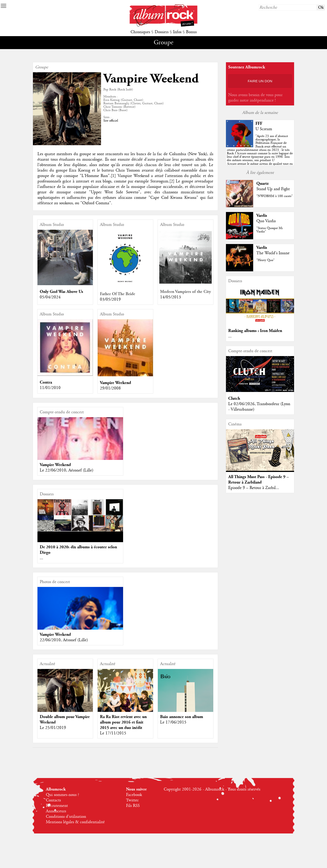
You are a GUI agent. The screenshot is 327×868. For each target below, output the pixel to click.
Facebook (134, 795)
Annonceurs (56, 811)
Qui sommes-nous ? (62, 795)
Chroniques (140, 32)
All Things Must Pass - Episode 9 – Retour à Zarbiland (259, 480)
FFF (259, 123)
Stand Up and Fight (273, 189)
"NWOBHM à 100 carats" (275, 196)
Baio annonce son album (182, 717)
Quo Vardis (266, 221)
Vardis (262, 216)
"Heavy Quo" (265, 260)
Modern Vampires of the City (186, 292)
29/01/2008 (110, 388)
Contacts (53, 800)
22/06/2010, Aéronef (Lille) (64, 640)
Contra (46, 382)
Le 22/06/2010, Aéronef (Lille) (67, 470)
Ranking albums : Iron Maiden (255, 331)
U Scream (264, 129)
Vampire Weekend (115, 383)
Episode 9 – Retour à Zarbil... (254, 488)
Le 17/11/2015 (113, 733)
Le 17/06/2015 (173, 722)
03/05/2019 (110, 299)
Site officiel (111, 121)
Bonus (191, 32)
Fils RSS (133, 806)
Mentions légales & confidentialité (75, 822)
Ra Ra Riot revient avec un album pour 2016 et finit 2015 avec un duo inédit (123, 722)
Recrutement (57, 806)
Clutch (234, 398)
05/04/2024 (50, 297)
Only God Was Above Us (61, 292)
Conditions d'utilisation (66, 817)
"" (260, 153)
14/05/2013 (171, 297)
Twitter (132, 800)
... (41, 558)
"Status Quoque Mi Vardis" (270, 230)
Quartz (263, 183)
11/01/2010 (50, 388)
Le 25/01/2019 (53, 728)
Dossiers (162, 32)
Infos (177, 32)
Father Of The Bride (118, 294)
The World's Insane (273, 253)
